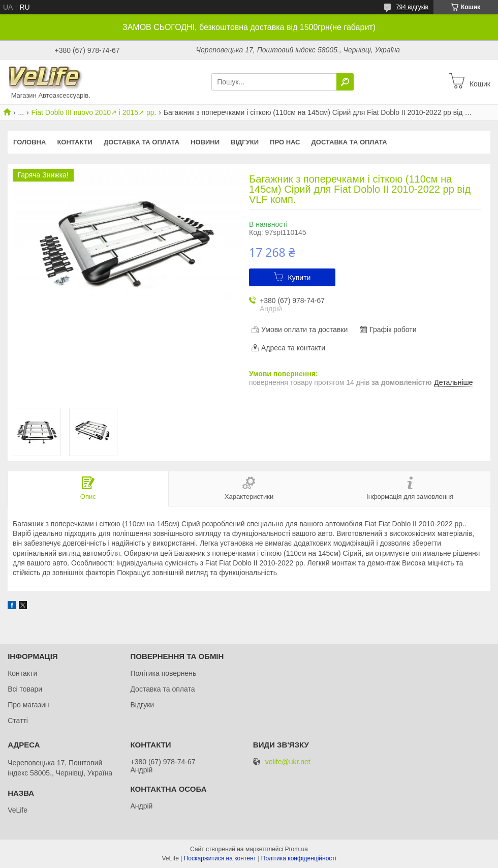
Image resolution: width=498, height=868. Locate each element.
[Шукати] (345, 82)
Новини (205, 142)
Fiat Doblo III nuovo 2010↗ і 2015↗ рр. (94, 112)
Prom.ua (297, 849)
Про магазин (28, 705)
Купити (300, 278)
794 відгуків (412, 7)
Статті (18, 721)
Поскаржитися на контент (220, 858)
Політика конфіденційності (299, 858)
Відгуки (245, 142)
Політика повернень (163, 673)
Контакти (75, 142)
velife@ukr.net (288, 762)
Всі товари (25, 689)
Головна (29, 142)
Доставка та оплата (142, 142)
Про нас (285, 142)
